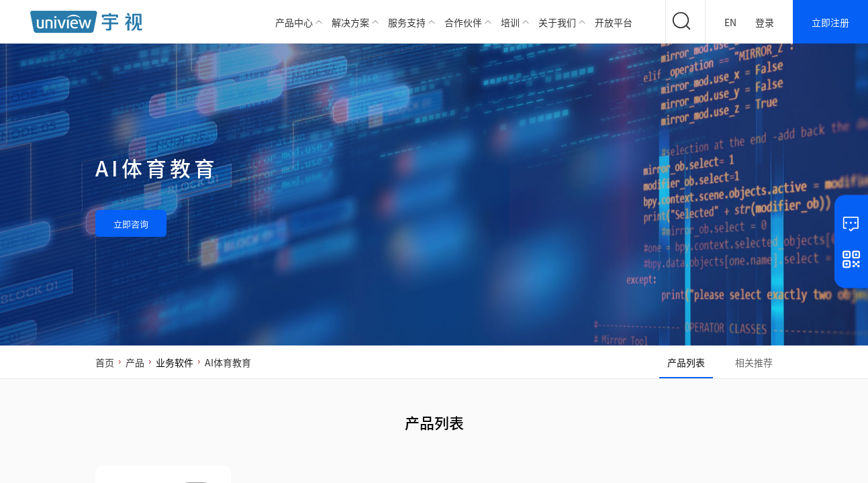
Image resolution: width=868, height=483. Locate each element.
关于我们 (557, 22)
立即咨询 (131, 224)
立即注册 (830, 22)
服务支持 (407, 22)
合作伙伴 (463, 22)
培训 (510, 22)
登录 (765, 22)
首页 (105, 362)
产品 (135, 362)
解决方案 (350, 22)
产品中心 (294, 22)
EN (730, 22)
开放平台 (614, 22)
